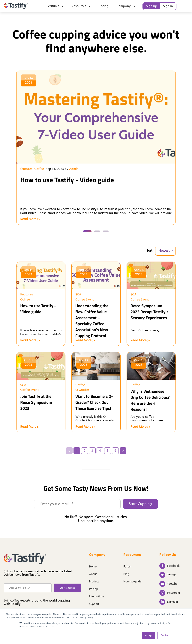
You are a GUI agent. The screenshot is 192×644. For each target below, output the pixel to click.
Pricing (93, 589)
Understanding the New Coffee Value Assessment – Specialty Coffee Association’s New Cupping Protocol (92, 321)
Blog (126, 574)
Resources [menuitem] (81, 6)
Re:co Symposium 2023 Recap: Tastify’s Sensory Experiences (149, 312)
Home (93, 567)
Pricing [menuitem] (104, 6)
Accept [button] (149, 635)
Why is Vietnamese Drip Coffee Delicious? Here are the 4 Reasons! (150, 400)
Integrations (97, 596)
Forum (127, 567)
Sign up (152, 6)
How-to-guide (132, 582)
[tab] (87, 231)
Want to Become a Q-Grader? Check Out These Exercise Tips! (94, 402)
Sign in (168, 6)
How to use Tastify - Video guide (67, 180)
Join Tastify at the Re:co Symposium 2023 (36, 402)
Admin (74, 169)
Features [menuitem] (55, 6)
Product (94, 582)
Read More (30, 219)
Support (94, 604)
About (93, 574)
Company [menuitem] (126, 6)
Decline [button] (164, 635)
